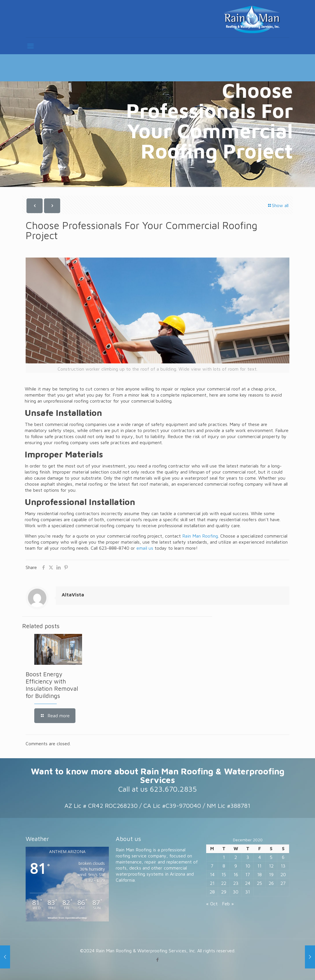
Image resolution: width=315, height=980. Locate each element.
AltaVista (73, 595)
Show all (278, 205)
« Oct (212, 904)
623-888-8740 (114, 548)
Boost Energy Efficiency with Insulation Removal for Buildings (52, 685)
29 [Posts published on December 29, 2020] (224, 892)
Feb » (228, 904)
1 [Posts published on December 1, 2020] (224, 857)
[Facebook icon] (158, 960)
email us (145, 548)
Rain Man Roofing (200, 536)
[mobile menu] (31, 46)
